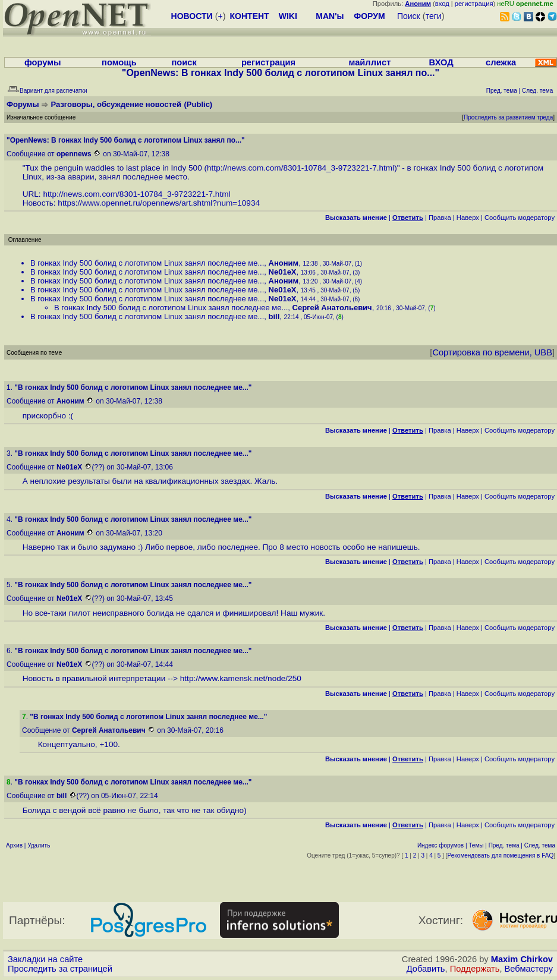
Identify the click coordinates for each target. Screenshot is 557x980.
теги (434, 16)
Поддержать (475, 969)
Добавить (426, 969)
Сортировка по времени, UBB (492, 352)
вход (442, 4)
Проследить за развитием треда (508, 117)
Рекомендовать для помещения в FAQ (501, 855)
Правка (440, 218)
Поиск (409, 16)
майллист (370, 62)
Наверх (468, 218)
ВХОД (441, 62)
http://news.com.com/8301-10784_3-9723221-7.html (300, 168)
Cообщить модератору (520, 218)
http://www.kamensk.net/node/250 (241, 678)
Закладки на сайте (45, 959)
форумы (43, 62)
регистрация (474, 4)
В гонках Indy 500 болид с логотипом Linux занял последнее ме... (147, 263)
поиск (184, 62)
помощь (119, 62)
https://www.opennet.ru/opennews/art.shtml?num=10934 (159, 203)
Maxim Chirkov (522, 959)
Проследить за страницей (60, 969)
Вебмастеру (529, 969)
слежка (501, 62)
